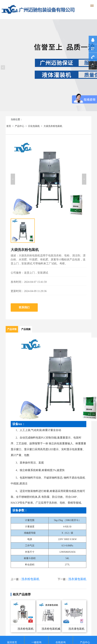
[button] (13, 179)
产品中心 (20, 126)
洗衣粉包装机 (30, 579)
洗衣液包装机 (77, 579)
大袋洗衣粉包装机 (53, 126)
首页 (9, 126)
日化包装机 (34, 126)
